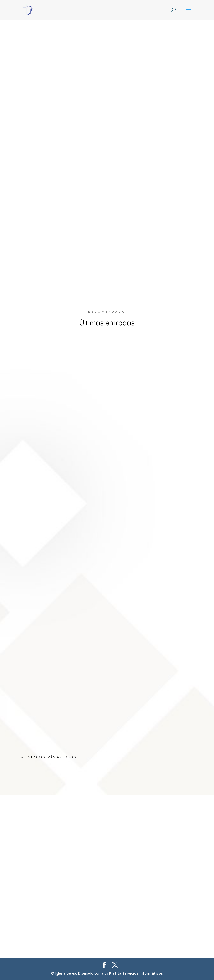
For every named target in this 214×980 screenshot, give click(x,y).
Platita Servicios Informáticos (136, 973)
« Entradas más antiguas (49, 757)
